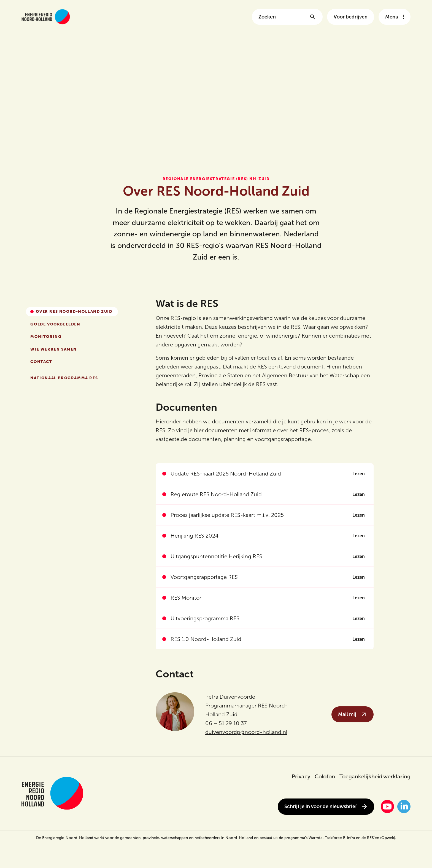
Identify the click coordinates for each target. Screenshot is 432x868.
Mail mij (353, 714)
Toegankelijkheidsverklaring (375, 776)
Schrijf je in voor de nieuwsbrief (326, 807)
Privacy (301, 776)
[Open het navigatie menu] (395, 17)
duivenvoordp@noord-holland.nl (246, 732)
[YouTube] (387, 806)
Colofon (325, 776)
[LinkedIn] (404, 806)
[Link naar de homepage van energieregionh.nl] (46, 17)
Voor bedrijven (351, 17)
